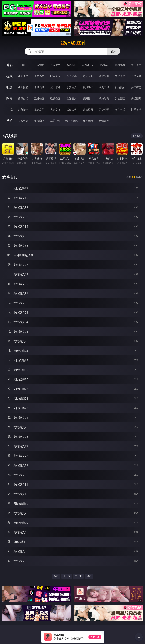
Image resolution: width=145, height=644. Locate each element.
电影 (9, 87)
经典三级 (104, 87)
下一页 (78, 576)
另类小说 (104, 110)
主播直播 (120, 76)
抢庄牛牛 (136, 65)
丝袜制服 (104, 76)
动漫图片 (72, 98)
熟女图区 (120, 98)
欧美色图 (55, 98)
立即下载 (95, 637)
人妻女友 (55, 110)
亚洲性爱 (23, 87)
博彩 (9, 65)
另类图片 (136, 98)
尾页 (89, 576)
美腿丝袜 (88, 98)
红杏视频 (88, 121)
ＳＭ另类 (136, 76)
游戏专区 (72, 65)
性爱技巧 (136, 110)
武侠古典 (72, 110)
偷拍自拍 (39, 87)
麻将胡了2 (88, 65)
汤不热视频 (72, 121)
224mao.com (72, 43)
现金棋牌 (120, 65)
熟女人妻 (88, 76)
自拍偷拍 (39, 76)
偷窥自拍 (23, 98)
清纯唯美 (104, 98)
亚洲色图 (39, 98)
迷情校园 (88, 110)
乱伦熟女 (120, 87)
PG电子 (23, 65)
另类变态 (136, 87)
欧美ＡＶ (55, 76)
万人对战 (55, 65)
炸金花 (104, 65)
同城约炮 (23, 121)
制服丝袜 (88, 87)
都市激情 (23, 110)
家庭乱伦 (39, 110)
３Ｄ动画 (72, 76)
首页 (56, 576)
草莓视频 (55, 121)
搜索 (114, 51)
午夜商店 (39, 121)
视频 (9, 76)
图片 (9, 98)
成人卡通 (55, 87)
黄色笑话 (120, 110)
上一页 (67, 576)
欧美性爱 (72, 87)
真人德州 (39, 65)
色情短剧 (104, 121)
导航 (9, 121)
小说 (9, 109)
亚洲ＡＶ (23, 76)
